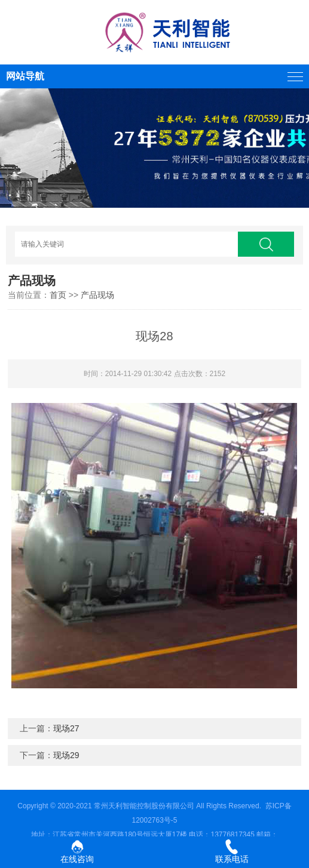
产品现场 (97, 295)
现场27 (66, 728)
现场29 (66, 755)
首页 (58, 295)
